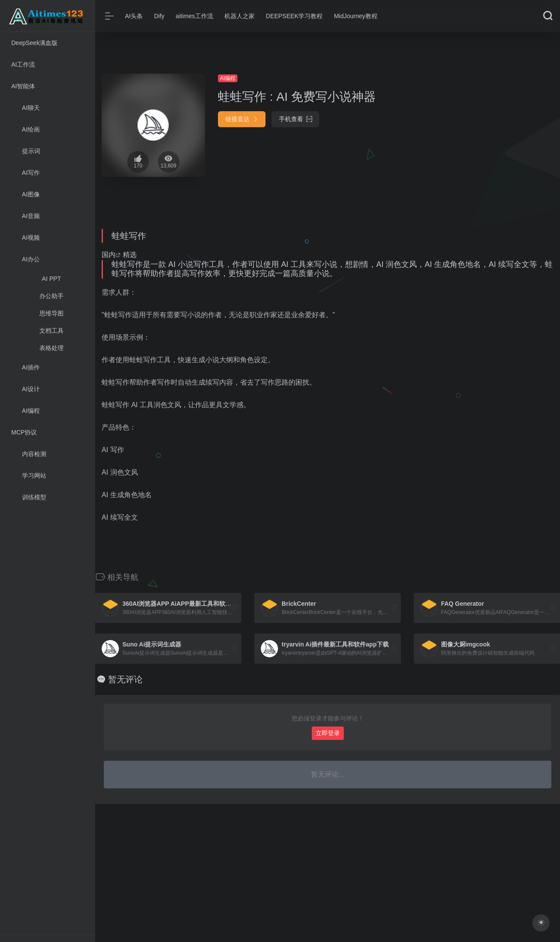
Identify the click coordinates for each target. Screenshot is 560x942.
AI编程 (228, 78)
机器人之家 (240, 16)
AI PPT (51, 279)
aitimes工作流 (194, 16)
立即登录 (328, 733)
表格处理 (51, 348)
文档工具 (51, 331)
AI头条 (134, 16)
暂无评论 (125, 679)
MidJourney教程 (355, 16)
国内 (109, 255)
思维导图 (51, 313)
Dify (159, 16)
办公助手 (51, 296)
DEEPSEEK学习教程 (294, 16)
